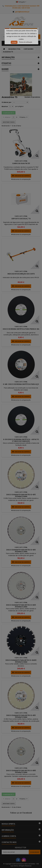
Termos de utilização (26, 42)
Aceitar (14, 42)
